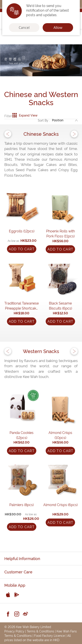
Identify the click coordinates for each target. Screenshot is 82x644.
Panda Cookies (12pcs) (22, 435)
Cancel (24, 28)
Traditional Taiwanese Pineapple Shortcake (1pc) (22, 306)
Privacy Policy (14, 631)
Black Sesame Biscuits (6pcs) (60, 305)
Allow (58, 28)
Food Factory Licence (49, 635)
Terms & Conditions (40, 631)
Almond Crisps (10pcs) (60, 435)
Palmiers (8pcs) (22, 505)
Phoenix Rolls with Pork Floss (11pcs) (60, 233)
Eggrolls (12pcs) (22, 231)
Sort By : (44, 120)
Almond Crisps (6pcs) (60, 505)
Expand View (25, 115)
